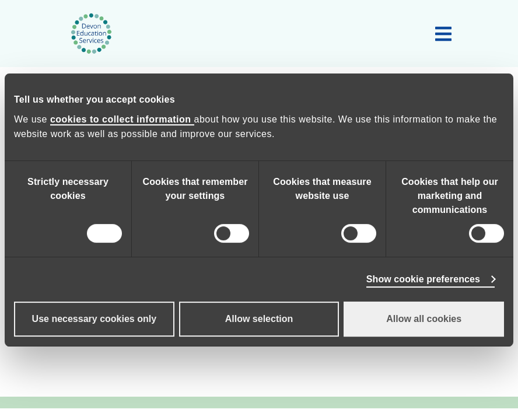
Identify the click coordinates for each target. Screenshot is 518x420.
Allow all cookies (424, 319)
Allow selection (259, 319)
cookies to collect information (122, 119)
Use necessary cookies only (94, 319)
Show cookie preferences (423, 279)
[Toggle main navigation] (443, 34)
